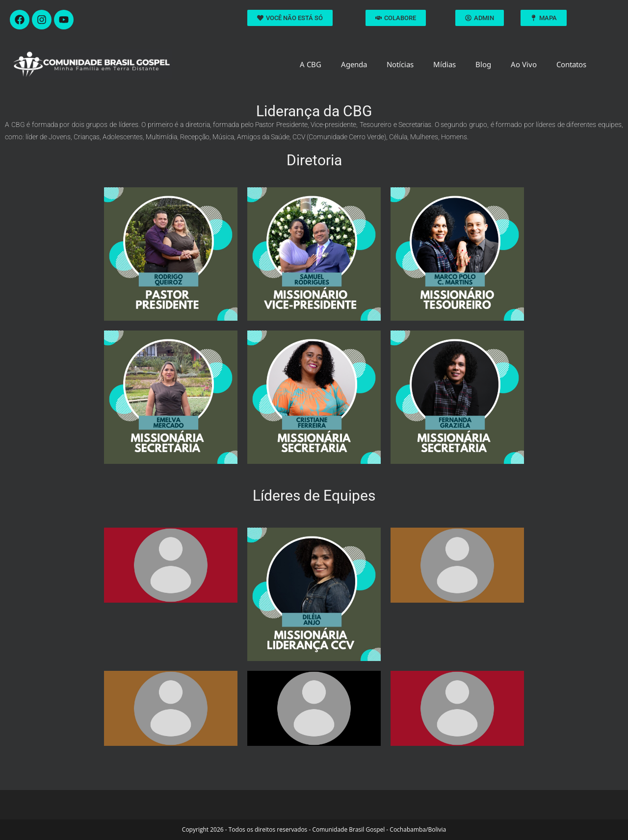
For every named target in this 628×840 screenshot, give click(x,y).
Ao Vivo (524, 64)
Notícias (400, 64)
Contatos (571, 64)
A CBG (311, 64)
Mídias (445, 64)
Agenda (354, 64)
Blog (483, 64)
